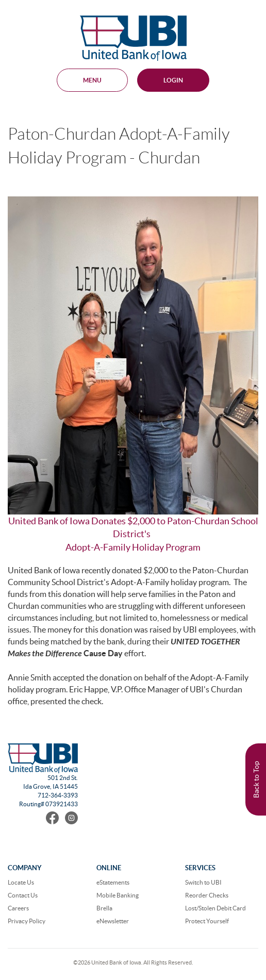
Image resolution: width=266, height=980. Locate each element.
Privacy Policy (27, 921)
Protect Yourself (207, 921)
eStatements (113, 882)
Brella (104, 908)
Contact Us (23, 895)
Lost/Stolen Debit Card (215, 908)
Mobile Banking (118, 895)
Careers (18, 908)
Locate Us (21, 882)
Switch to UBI (203, 882)
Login (173, 80)
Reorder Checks (207, 895)
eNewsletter (113, 921)
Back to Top (256, 779)
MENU (92, 80)
